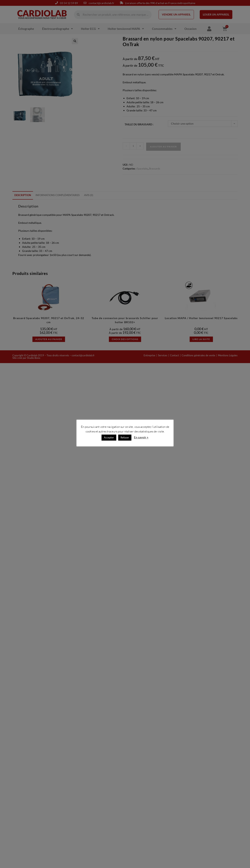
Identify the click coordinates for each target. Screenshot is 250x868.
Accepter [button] (109, 437)
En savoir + (141, 437)
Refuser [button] (125, 437)
